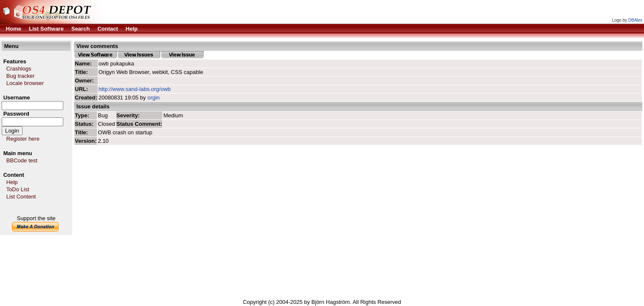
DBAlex (635, 20)
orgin (154, 98)
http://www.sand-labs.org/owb (135, 89)
